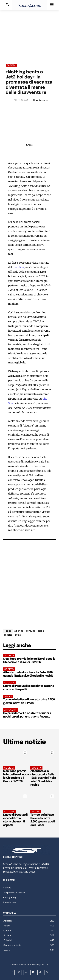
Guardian (18, 267)
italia (41, 631)
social (18, 635)
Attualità (10, 710)
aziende (19, 631)
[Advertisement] (29, 34)
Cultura (10, 683)
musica (8, 635)
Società (11, 65)
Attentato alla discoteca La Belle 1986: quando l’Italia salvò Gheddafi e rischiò (43, 778)
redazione (42, 100)
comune (31, 631)
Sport (8, 696)
